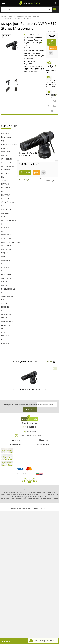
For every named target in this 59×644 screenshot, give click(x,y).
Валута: (19, 474)
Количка (55, 8)
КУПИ (27, 173)
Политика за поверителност (29, 506)
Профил (56, 3)
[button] (49, 102)
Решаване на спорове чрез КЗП (22, 509)
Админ (2, 506)
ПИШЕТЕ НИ (29, 427)
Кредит (53, 48)
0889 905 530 (29, 431)
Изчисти (50, 362)
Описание (6, 641)
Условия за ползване (12, 506)
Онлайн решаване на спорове (49, 506)
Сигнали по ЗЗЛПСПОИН (41, 509)
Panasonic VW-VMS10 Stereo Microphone (32, 154)
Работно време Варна (45, 640)
